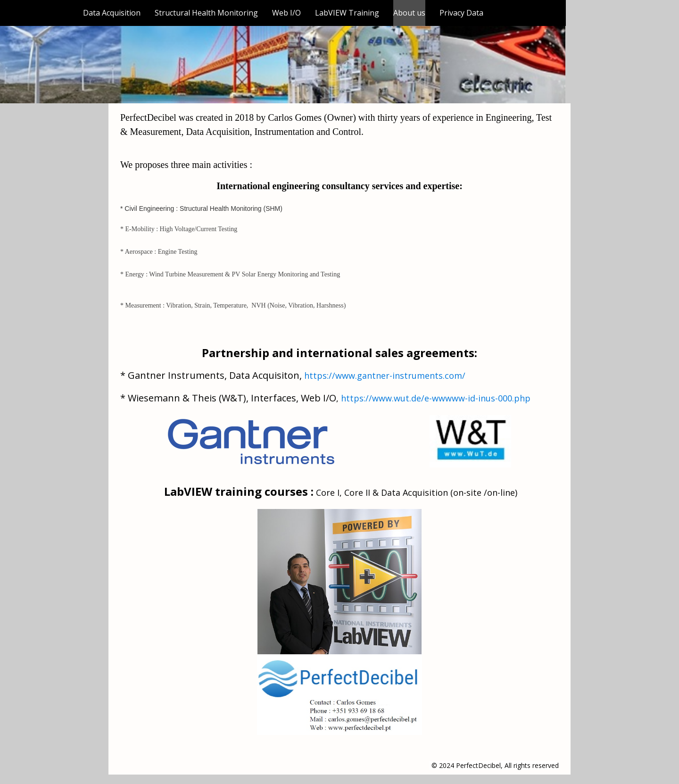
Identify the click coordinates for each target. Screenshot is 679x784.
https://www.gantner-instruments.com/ (385, 375)
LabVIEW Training (347, 13)
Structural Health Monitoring (206, 13)
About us (409, 13)
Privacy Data (461, 13)
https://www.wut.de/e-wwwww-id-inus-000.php (436, 398)
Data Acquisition (112, 13)
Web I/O (286, 13)
